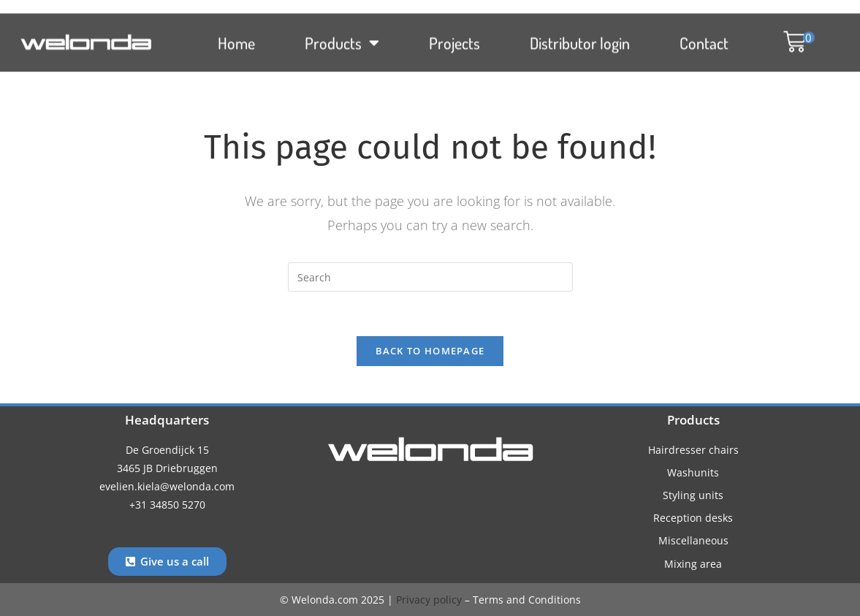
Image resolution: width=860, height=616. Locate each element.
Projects (454, 37)
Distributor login (580, 37)
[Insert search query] (430, 277)
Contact (704, 37)
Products (342, 37)
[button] (792, 36)
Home (236, 37)
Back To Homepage (430, 351)
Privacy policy (429, 600)
